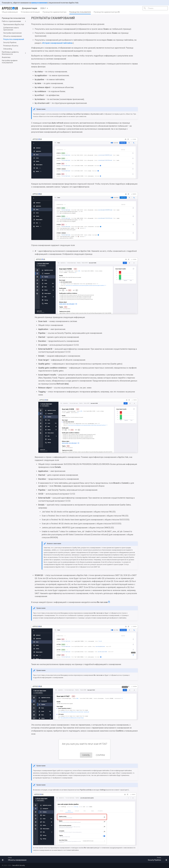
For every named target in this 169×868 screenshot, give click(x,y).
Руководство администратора (55, 12)
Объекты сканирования (12, 36)
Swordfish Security (18, 865)
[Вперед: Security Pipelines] (157, 859)
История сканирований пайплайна (57, 43)
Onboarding (8, 49)
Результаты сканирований (14, 39)
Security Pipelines (10, 42)
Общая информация (10, 12)
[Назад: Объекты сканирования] (15, 859)
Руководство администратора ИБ (107, 12)
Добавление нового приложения (11, 29)
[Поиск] (155, 8)
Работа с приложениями (14, 21)
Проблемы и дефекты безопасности (14, 53)
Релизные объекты (11, 46)
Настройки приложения (12, 33)
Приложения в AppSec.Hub (14, 24)
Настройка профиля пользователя (10, 62)
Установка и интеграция (30, 12)
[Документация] (10, 8)
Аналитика (6, 57)
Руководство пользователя (80, 12)
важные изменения (39, 3)
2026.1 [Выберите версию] (43, 8)
